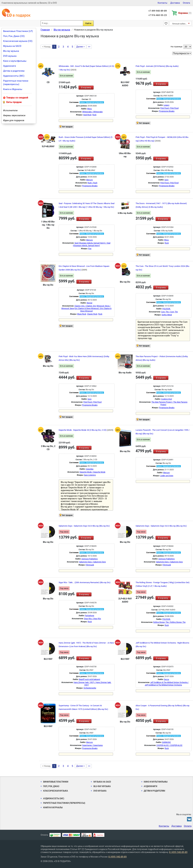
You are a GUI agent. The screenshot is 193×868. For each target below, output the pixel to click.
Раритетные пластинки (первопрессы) (16, 83)
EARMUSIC (166, 742)
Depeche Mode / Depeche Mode (92, 472)
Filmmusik (90, 565)
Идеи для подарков (14, 120)
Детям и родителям (14, 71)
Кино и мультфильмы (15, 61)
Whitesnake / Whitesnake (92, 112)
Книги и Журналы (13, 89)
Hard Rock (87, 115)
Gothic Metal (167, 315)
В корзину (86, 88)
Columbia (90, 469)
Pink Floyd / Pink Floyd (169, 108)
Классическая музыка (56, 791)
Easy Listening (90, 475)
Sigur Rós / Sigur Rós (92, 619)
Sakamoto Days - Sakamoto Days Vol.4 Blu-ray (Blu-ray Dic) (84, 526)
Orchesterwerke (90, 688)
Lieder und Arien (167, 476)
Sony (167, 180)
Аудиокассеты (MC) (14, 76)
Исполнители (10, 110)
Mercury (90, 180)
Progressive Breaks (167, 111)
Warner (90, 303)
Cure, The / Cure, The (169, 312)
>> (89, 47)
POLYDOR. (166, 309)
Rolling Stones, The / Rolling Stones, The (169, 622)
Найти (88, 23)
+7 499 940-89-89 (157, 11)
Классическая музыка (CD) (18, 41)
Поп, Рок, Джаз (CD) (14, 36)
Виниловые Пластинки (56, 782)
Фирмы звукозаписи (14, 115)
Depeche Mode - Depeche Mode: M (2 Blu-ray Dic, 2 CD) (83, 430)
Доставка (175, 3)
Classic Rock (92, 314)
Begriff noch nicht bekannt (90, 679)
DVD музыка (10, 56)
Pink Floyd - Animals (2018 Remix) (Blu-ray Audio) (157, 66)
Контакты (162, 3)
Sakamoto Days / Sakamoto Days (93, 562)
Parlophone (90, 616)
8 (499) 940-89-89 (178, 852)
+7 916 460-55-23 (157, 15)
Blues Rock (82, 314)
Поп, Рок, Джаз (51, 786)
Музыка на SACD (12, 46)
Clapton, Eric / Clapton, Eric (85, 306)
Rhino (90, 109)
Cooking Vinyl (166, 399)
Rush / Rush (92, 183)
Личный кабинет (180, 24)
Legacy (167, 105)
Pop (90, 249)
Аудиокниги (10, 66)
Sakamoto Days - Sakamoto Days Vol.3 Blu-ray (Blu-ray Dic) (161, 526)
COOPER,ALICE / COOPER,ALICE (169, 745)
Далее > (80, 47)
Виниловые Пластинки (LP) (18, 31)
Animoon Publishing (90, 559)
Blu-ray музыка (11, 51)
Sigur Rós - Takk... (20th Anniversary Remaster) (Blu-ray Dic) (85, 582)
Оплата (186, 3)
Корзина (185, 13)
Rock (94, 115)
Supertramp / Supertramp (92, 745)
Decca (166, 679)
